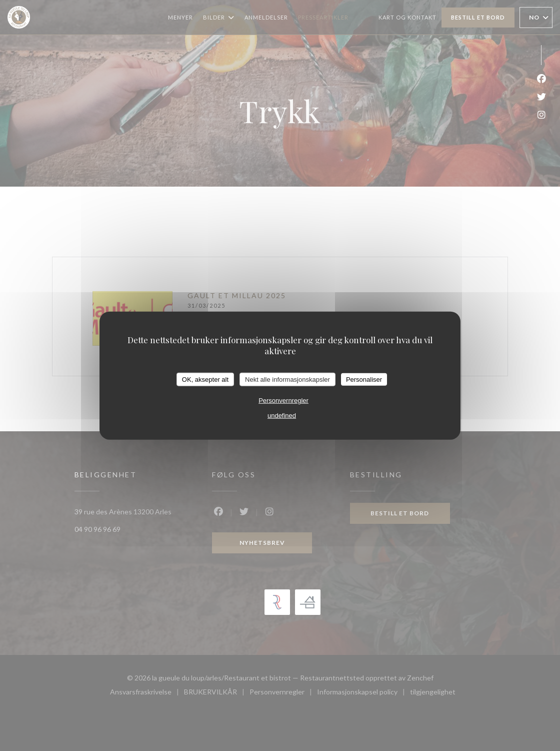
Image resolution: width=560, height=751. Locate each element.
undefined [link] (282, 416)
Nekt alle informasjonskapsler (287, 379)
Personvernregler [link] (283, 401)
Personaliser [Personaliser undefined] (364, 379)
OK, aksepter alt (205, 379)
